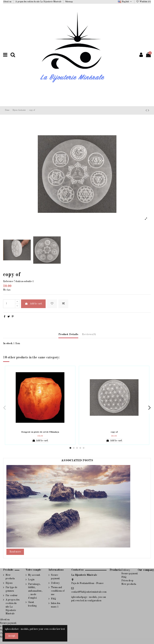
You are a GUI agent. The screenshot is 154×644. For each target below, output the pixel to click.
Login (31, 580)
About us (8, 2)
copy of (114, 432)
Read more (15, 552)
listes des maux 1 (56, 605)
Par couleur (12, 596)
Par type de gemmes (11, 589)
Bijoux (9, 583)
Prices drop (127, 581)
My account (34, 575)
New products (10, 577)
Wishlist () (144, 2)
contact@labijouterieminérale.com (89, 592)
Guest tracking (32, 604)
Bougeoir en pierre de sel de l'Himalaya (40, 432)
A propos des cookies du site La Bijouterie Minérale (39, 2)
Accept (12, 636)
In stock (8, 344)
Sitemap (69, 2)
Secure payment (55, 577)
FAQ (53, 599)
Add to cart (33, 304)
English (125, 2)
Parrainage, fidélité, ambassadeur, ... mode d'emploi (35, 591)
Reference (8, 281)
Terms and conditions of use (58, 591)
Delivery (55, 583)
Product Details (68, 334)
